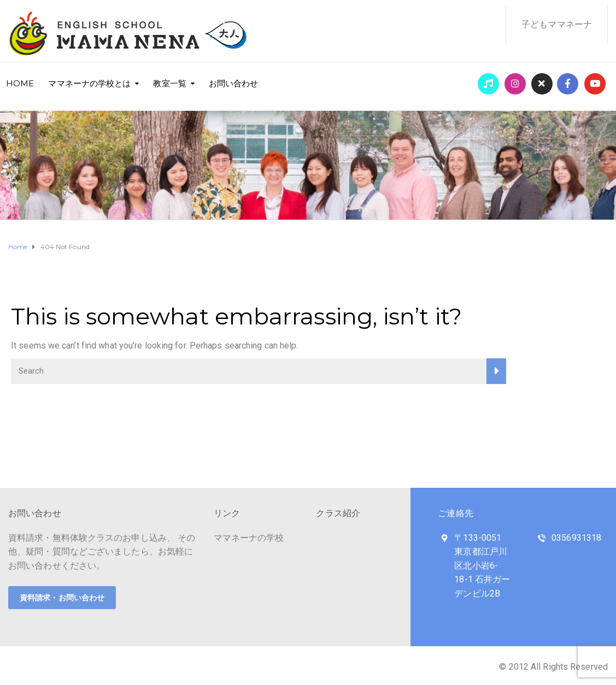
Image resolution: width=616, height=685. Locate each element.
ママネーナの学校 (249, 538)
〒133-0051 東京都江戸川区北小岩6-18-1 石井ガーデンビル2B (482, 566)
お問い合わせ (234, 83)
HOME (20, 83)
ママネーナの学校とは (89, 83)
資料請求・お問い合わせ (62, 598)
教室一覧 (169, 83)
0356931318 (576, 538)
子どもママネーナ (557, 24)
